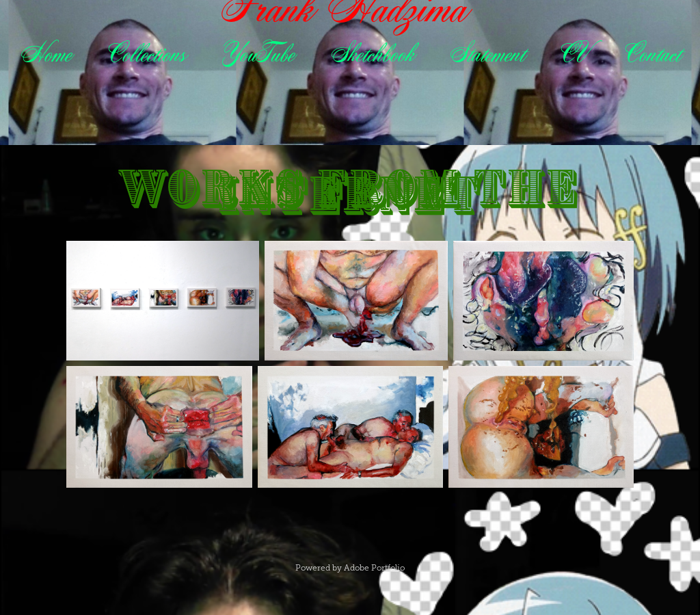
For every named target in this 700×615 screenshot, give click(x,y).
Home (45, 53)
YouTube (257, 53)
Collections (146, 53)
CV (574, 53)
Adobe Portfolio (374, 568)
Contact (652, 53)
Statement (487, 53)
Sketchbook (372, 53)
